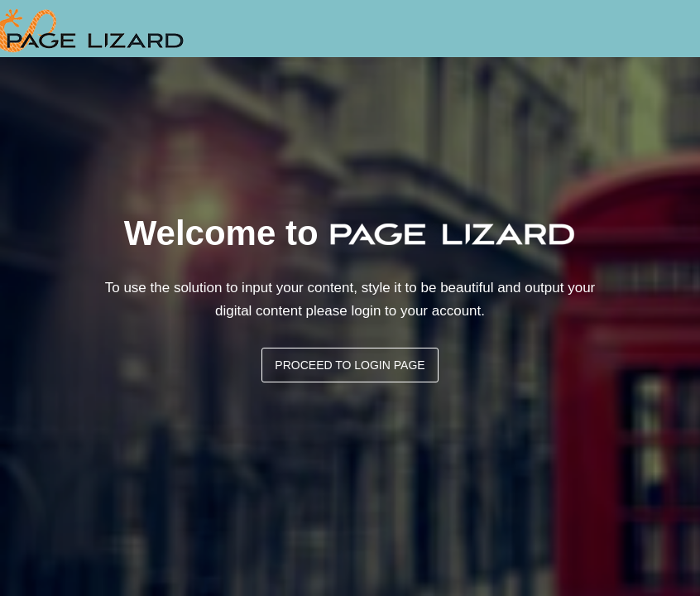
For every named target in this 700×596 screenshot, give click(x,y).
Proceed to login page (350, 365)
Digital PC (92, 29)
